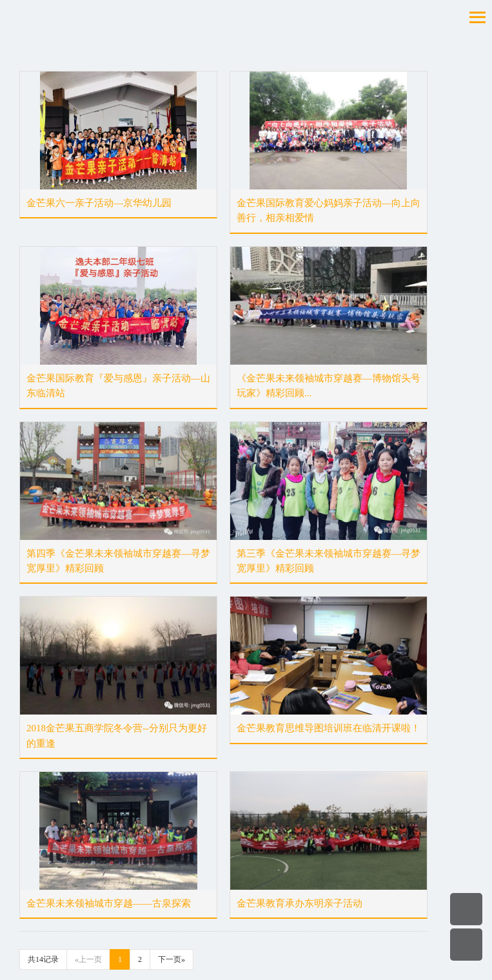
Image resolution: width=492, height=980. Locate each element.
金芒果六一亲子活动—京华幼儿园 (99, 203)
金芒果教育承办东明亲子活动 (300, 903)
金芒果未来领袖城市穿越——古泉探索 (109, 903)
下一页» (172, 959)
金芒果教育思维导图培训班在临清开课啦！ (329, 728)
